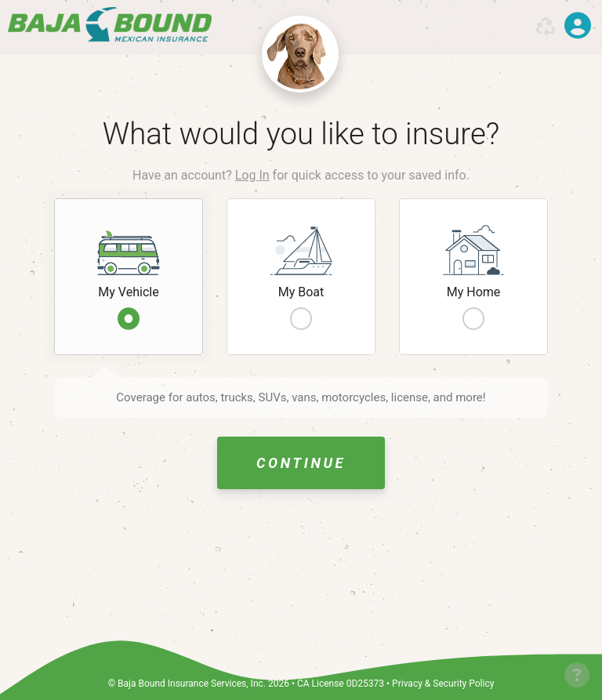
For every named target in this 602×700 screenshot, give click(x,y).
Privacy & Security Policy (443, 684)
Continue (301, 463)
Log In (252, 175)
